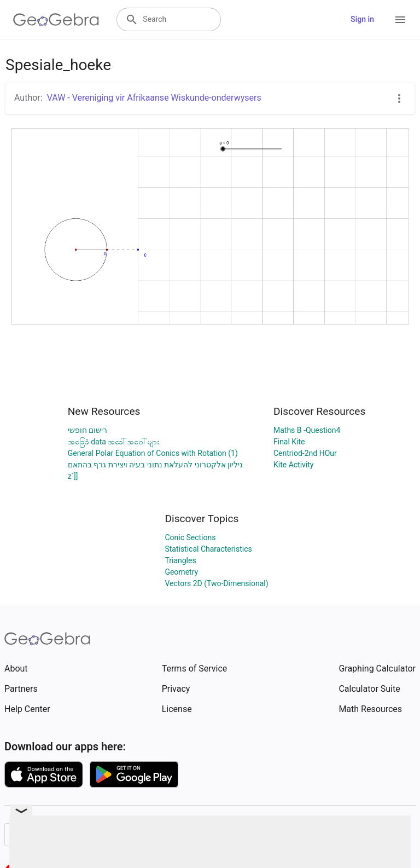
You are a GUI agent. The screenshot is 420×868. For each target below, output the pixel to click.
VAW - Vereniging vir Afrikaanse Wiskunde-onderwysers (154, 98)
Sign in (362, 19)
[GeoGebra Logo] (56, 20)
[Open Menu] (400, 20)
